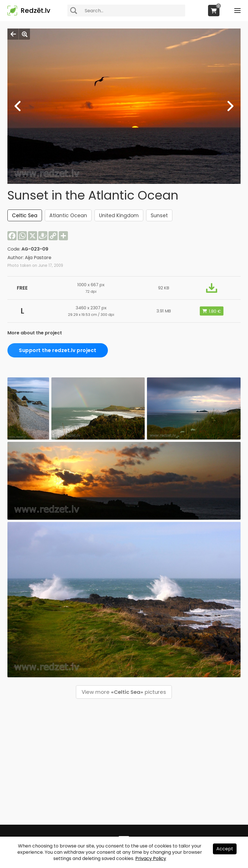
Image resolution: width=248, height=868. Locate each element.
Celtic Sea (25, 216)
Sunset (159, 216)
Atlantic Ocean (68, 216)
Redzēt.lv (35, 11)
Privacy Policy (151, 858)
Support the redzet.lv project (58, 350)
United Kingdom (119, 216)
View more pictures (124, 692)
